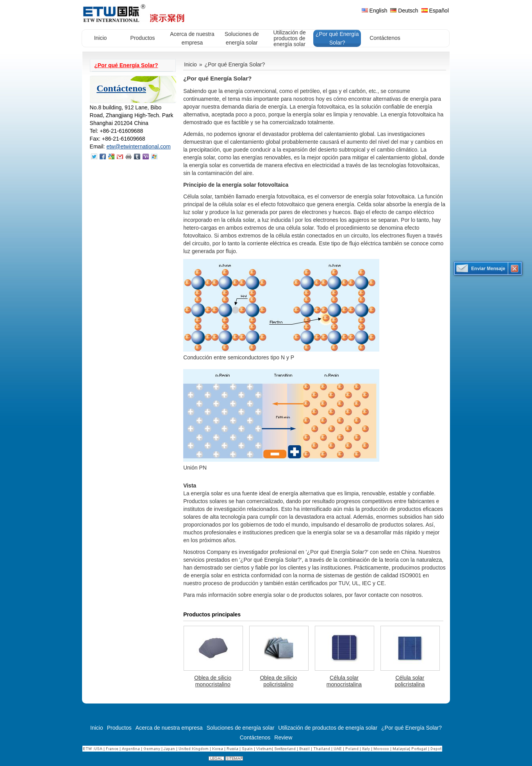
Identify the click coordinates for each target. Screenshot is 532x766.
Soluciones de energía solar (241, 728)
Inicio (190, 64)
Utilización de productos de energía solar (328, 728)
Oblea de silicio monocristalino (213, 681)
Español (435, 11)
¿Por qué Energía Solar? (126, 65)
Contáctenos (121, 88)
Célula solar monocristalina (344, 681)
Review (283, 737)
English (375, 11)
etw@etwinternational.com (138, 146)
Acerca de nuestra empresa (169, 728)
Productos (119, 728)
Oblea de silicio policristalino (278, 681)
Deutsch (404, 11)
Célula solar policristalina (410, 681)
